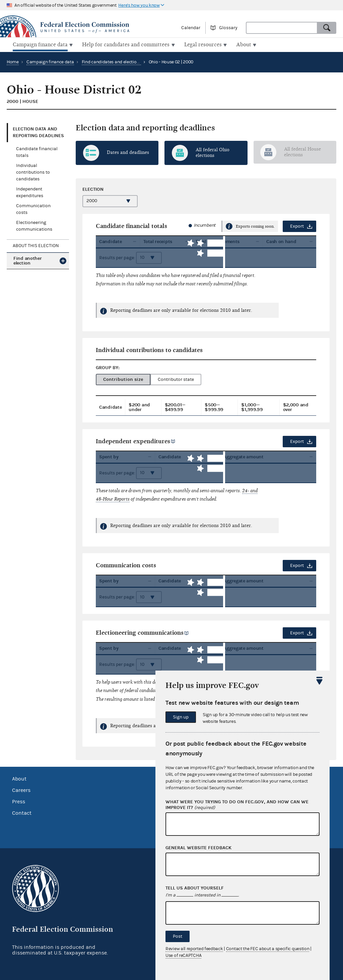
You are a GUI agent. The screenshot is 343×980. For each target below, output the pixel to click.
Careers (21, 790)
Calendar (191, 28)
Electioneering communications (140, 632)
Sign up (181, 717)
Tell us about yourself (195, 888)
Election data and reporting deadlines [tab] (38, 132)
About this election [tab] (36, 245)
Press (19, 801)
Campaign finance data (50, 61)
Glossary (228, 28)
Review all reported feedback (194, 949)
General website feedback (198, 848)
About (19, 778)
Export (297, 226)
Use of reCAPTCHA (183, 956)
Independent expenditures (133, 440)
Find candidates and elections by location (123, 61)
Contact (22, 812)
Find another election (27, 260)
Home (13, 61)
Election (93, 188)
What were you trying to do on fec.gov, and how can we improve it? (237, 805)
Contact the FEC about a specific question (268, 949)
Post (178, 936)
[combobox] (282, 28)
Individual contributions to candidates (33, 172)
